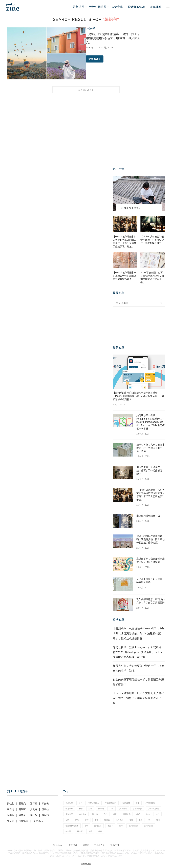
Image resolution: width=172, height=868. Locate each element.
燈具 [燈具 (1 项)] (140, 820)
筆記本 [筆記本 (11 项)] (110, 826)
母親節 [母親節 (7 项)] (107, 820)
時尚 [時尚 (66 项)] (77, 820)
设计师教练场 (137, 7)
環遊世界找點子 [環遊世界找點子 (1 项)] (72, 826)
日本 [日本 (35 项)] (67, 820)
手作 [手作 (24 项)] (106, 814)
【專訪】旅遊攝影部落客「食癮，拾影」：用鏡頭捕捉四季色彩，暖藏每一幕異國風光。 (115, 38)
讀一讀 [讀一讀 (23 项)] (68, 831)
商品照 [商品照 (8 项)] (101, 809)
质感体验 (156, 7)
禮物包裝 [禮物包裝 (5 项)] (98, 826)
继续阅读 (95, 59)
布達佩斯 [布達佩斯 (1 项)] (83, 814)
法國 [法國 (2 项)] (131, 820)
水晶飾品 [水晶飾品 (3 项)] (119, 820)
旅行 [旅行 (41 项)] (158, 814)
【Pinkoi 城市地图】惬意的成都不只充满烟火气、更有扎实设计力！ (152, 240)
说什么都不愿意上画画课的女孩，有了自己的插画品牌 (150, 601)
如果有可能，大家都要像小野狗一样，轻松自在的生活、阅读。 (150, 448)
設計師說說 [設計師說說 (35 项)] (148, 826)
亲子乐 (34, 815)
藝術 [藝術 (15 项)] (121, 826)
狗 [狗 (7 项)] (149, 820)
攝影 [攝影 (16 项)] (115, 814)
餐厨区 (22, 809)
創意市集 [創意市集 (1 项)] (69, 809)
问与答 (86, 845)
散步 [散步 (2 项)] (148, 814)
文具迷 (34, 809)
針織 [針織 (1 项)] (100, 831)
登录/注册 (115, 845)
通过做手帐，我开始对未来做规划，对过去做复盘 (150, 560)
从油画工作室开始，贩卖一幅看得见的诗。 (150, 581)
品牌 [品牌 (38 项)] (90, 809)
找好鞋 (45, 803)
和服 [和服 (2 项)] (81, 809)
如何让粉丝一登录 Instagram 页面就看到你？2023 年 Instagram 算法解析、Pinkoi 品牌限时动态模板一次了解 (150, 422)
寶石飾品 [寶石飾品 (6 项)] (123, 809)
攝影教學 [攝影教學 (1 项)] (127, 814)
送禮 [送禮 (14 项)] (90, 831)
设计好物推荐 (98, 7)
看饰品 (22, 803)
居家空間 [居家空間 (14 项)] (69, 814)
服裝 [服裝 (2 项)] (87, 820)
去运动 (11, 821)
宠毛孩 (45, 815)
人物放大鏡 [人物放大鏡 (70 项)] (150, 803)
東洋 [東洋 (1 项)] (96, 820)
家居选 (11, 809)
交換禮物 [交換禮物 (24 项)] (126, 803)
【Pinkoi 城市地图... (130, 208)
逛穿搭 (34, 803)
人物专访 (117, 7)
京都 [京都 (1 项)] (138, 803)
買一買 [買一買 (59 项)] (80, 831)
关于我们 (73, 845)
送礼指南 (23, 821)
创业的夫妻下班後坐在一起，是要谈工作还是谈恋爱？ (149, 470)
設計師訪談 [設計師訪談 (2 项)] (133, 826)
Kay (91, 48)
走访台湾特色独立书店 (148, 516)
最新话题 (79, 7)
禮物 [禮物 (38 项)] (86, 826)
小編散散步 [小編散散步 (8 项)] (137, 809)
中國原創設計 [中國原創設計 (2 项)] (111, 803)
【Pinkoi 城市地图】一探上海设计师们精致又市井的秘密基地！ (125, 276)
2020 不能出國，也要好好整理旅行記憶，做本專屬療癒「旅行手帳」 (152, 277)
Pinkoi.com (58, 845)
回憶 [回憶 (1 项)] (112, 809)
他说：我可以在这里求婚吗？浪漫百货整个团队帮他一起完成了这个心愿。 (150, 539)
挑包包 (11, 803)
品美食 (11, 815)
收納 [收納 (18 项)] (138, 814)
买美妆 (22, 815)
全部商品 (38, 821)
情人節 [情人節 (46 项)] (95, 814)
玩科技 (45, 809)
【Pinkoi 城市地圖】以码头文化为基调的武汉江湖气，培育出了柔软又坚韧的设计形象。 (125, 242)
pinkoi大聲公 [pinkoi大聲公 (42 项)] (94, 803)
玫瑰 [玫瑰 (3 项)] (158, 820)
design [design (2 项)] (69, 803)
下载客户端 (99, 845)
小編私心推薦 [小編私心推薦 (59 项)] (153, 809)
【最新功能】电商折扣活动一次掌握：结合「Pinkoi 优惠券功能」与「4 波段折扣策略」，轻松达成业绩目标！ (139, 396)
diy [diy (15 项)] (80, 803)
